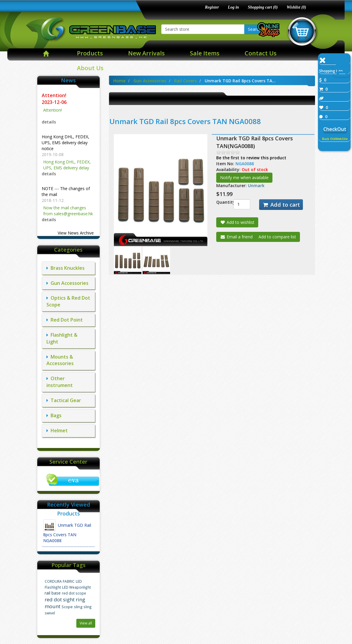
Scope (67, 607)
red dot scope (74, 593)
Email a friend (236, 237)
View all (86, 623)
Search (254, 29)
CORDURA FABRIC (60, 581)
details (49, 122)
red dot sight (60, 599)
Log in (233, 7)
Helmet (57, 431)
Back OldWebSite (335, 139)
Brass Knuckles (66, 268)
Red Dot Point (65, 320)
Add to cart (281, 205)
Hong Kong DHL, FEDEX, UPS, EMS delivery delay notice (66, 143)
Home (119, 81)
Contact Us (261, 53)
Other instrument (60, 382)
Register (212, 7)
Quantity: (220, 202)
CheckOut (335, 129)
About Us (90, 68)
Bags (54, 415)
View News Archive (76, 233)
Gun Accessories (67, 283)
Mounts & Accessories (60, 360)
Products (90, 53)
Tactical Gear (64, 400)
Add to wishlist (237, 222)
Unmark (256, 186)
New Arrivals (146, 53)
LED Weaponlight (76, 587)
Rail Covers (185, 81)
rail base (53, 593)
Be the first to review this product (251, 158)
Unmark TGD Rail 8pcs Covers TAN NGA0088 (67, 531)
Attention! (55, 95)
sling (78, 607)
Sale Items (205, 53)
